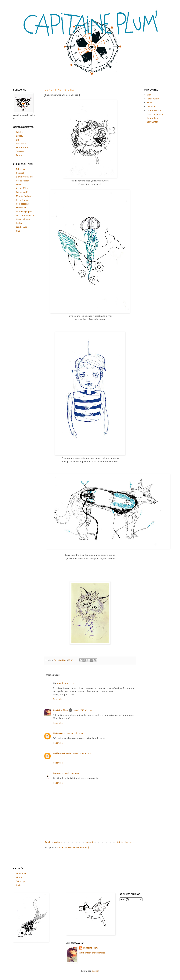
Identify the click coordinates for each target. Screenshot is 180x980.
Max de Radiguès (25, 196)
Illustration (21, 874)
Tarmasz (20, 152)
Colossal (20, 173)
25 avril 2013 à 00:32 (72, 774)
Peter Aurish (153, 99)
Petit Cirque (22, 148)
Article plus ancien (126, 842)
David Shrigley (23, 200)
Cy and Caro (153, 118)
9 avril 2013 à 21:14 (82, 710)
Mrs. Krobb (21, 144)
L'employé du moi (25, 177)
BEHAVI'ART (22, 208)
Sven (149, 95)
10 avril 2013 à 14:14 (82, 754)
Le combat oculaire (25, 216)
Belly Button (153, 122)
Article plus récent (54, 842)
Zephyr (19, 155)
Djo (18, 140)
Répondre (58, 699)
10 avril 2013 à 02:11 (73, 734)
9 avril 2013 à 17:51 (66, 684)
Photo (19, 878)
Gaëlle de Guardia (62, 754)
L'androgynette (154, 110)
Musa (149, 103)
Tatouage (21, 882)
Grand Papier (22, 181)
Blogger (95, 971)
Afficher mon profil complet (92, 953)
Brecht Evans (22, 227)
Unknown (58, 734)
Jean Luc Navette (155, 114)
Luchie (19, 223)
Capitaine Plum (60, 710)
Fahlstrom (21, 169)
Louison (57, 774)
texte (19, 885)
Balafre (19, 132)
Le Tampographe (24, 212)
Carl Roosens (22, 204)
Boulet (19, 185)
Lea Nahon (152, 107)
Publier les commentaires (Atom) (73, 848)
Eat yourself (22, 192)
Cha (18, 231)
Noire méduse (23, 220)
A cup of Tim (22, 188)
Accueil (90, 842)
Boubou (20, 136)
